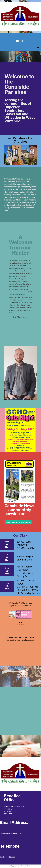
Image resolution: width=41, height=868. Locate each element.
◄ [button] (19, 622)
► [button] (22, 622)
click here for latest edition (18, 522)
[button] (18, 625)
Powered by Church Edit (20, 866)
